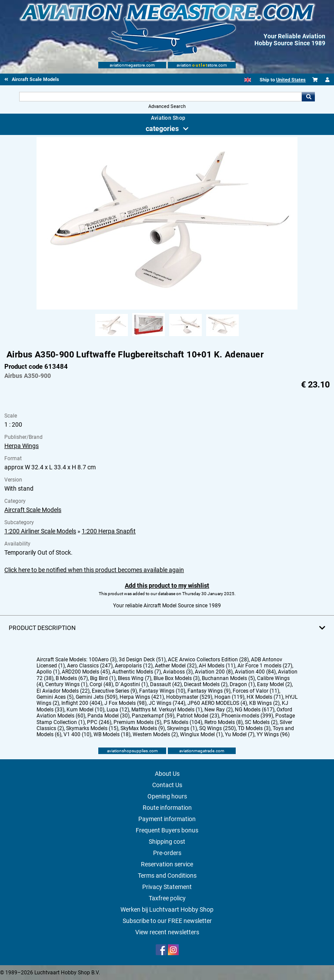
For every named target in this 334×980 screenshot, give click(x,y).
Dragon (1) (242, 684)
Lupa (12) (118, 710)
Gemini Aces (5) (55, 697)
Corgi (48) (101, 684)
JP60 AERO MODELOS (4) (217, 703)
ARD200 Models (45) (86, 672)
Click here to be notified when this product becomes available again (94, 570)
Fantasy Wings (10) (162, 691)
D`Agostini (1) (132, 684)
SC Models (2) (261, 722)
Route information (167, 808)
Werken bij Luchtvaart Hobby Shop (167, 909)
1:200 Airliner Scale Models (40, 531)
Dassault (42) (166, 684)
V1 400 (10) (77, 734)
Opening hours (167, 796)
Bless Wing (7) (135, 678)
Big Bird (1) (103, 678)
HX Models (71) (265, 697)
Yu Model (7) (240, 734)
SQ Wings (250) (217, 728)
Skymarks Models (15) (92, 728)
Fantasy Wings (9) (209, 691)
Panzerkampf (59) (153, 716)
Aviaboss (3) (178, 672)
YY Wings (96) (273, 734)
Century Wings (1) (66, 684)
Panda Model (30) (109, 716)
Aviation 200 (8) (214, 672)
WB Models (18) (112, 734)
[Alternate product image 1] (112, 337)
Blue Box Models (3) (177, 678)
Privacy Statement (167, 887)
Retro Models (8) (224, 722)
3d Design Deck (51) (142, 660)
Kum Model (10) (85, 710)
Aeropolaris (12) (134, 666)
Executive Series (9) (114, 691)
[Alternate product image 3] (185, 337)
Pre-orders (167, 853)
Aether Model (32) (176, 666)
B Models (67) (72, 678)
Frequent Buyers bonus (167, 830)
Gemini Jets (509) (97, 697)
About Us (167, 774)
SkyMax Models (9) (143, 728)
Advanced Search (167, 106)
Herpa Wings (22, 446)
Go (308, 97)
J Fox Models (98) (125, 703)
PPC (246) (99, 722)
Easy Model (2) (274, 684)
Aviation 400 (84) (255, 672)
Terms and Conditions (167, 876)
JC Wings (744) (167, 703)
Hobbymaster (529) (189, 697)
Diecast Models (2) (206, 684)
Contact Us (167, 785)
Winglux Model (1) (201, 734)
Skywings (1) (182, 728)
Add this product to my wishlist (167, 586)
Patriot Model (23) (198, 716)
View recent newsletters (167, 932)
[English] (248, 80)
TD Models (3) (254, 728)
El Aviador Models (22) (63, 691)
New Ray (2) (219, 710)
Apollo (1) (48, 672)
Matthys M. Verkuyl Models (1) (167, 710)
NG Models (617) (255, 710)
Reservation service (167, 864)
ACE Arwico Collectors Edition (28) (208, 660)
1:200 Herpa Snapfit (109, 531)
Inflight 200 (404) (82, 703)
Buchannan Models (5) (228, 678)
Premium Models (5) (137, 722)
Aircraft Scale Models (33, 510)
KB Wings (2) (264, 703)
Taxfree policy (167, 898)
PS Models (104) (183, 722)
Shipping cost (167, 842)
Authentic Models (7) (137, 672)
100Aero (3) (103, 660)
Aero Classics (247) (90, 666)
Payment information (167, 819)
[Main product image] (167, 308)
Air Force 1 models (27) (265, 666)
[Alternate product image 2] (149, 337)
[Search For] (160, 97)
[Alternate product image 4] (222, 337)
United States (291, 80)
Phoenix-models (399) (247, 716)
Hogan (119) (229, 697)
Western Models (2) (155, 734)
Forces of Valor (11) (256, 691)
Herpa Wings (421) (142, 697)
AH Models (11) (217, 666)
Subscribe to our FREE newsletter (167, 921)
